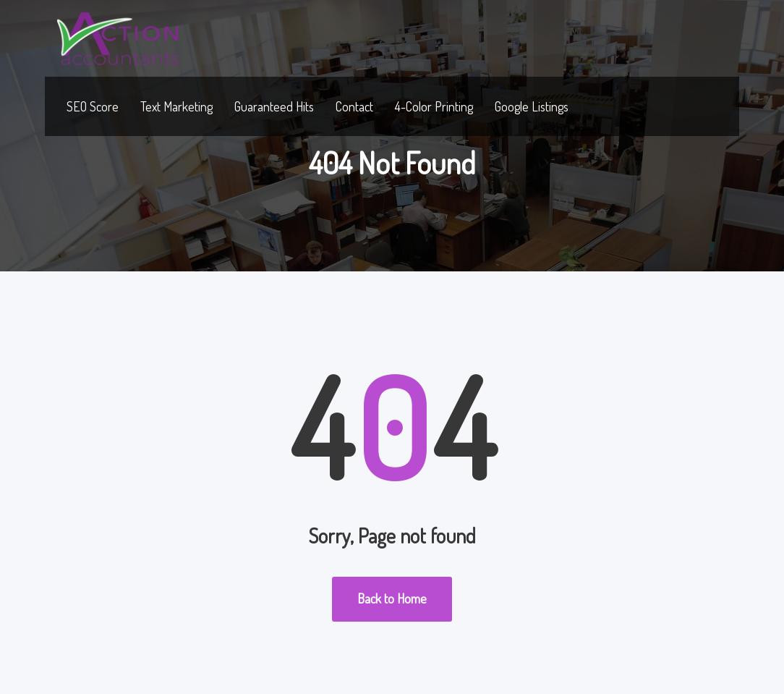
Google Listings (532, 106)
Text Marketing (176, 106)
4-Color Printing (434, 106)
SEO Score (93, 106)
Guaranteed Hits (274, 106)
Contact (354, 106)
